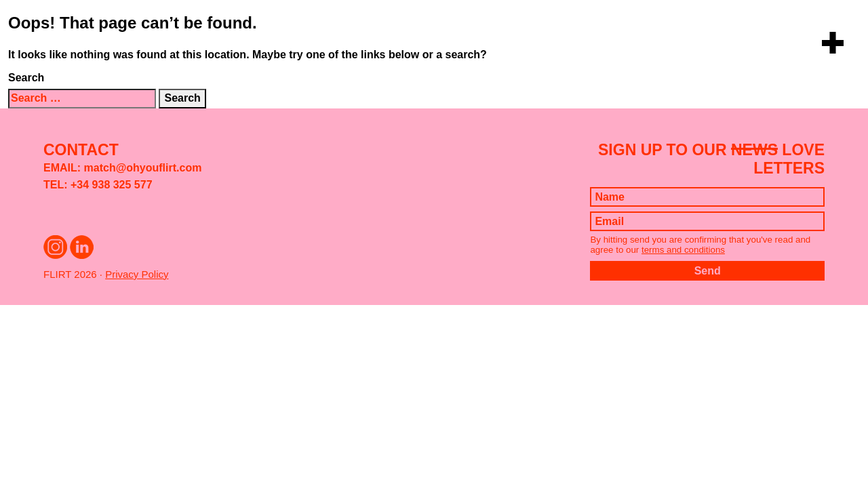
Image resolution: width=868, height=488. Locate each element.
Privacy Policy (137, 274)
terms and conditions (683, 250)
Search (26, 78)
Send (708, 271)
